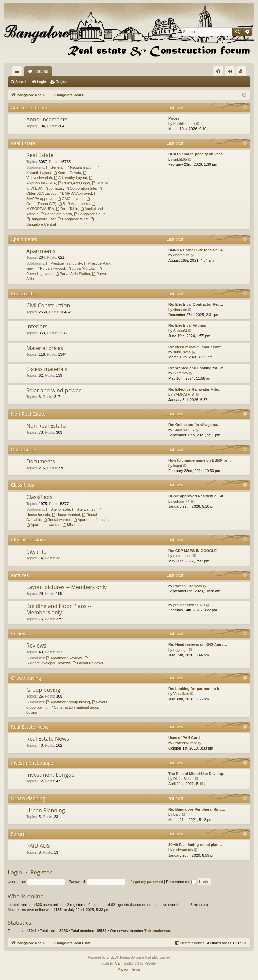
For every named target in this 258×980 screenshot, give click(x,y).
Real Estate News (30, 727)
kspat (178, 466)
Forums (125, 71)
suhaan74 (181, 501)
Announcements (29, 108)
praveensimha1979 (189, 605)
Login (41, 82)
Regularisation (79, 167)
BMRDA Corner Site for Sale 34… (197, 250)
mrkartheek (183, 556)
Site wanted (84, 509)
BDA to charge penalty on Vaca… (197, 154)
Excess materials (47, 369)
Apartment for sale (91, 520)
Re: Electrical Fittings (187, 325)
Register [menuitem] (243, 73)
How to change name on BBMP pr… (200, 460)
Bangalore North (56, 214)
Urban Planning (28, 798)
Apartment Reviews (64, 658)
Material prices (45, 348)
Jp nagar (54, 188)
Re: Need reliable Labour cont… (196, 347)
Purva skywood (50, 268)
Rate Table (67, 209)
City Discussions (29, 540)
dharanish (181, 255)
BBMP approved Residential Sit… (198, 496)
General (55, 167)
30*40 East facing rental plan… (195, 845)
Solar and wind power (53, 390)
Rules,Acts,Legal (74, 183)
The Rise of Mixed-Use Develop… (198, 774)
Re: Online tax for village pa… (195, 425)
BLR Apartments (74, 204)
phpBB (112, 957)
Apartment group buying (68, 702)
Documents (24, 449)
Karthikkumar (184, 124)
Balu (177, 814)
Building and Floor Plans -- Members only (59, 609)
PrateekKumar (185, 743)
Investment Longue (50, 775)
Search (21, 82)
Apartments (24, 239)
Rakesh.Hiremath (188, 586)
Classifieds (23, 485)
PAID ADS (38, 846)
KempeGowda (67, 173)
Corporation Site (81, 188)
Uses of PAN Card (184, 738)
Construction (25, 293)
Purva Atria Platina (73, 274)
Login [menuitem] (231, 73)
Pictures (20, 575)
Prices (174, 118)
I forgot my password (146, 882)
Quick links (18, 73)
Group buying (26, 678)
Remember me (181, 882)
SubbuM (180, 331)
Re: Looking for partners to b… (196, 689)
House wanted (66, 515)
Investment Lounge (32, 763)
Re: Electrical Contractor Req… (196, 304)
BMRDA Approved (75, 193)
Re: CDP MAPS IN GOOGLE (192, 551)
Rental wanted (57, 520)
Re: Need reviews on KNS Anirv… (198, 644)
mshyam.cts (183, 850)
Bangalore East (41, 219)
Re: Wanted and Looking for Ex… (198, 368)
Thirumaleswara (159, 931)
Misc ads (72, 525)
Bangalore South (90, 214)
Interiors (37, 326)
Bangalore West (73, 219)
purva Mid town (82, 268)
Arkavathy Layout (71, 178)
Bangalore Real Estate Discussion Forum (65, 71)
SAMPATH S (184, 394)
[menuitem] (218, 71)
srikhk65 (180, 159)
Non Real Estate (28, 414)
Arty (118, 963)
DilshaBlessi (183, 779)
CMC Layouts (71, 199)
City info (36, 552)
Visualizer (181, 694)
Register (63, 82)
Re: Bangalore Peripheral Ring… (197, 809)
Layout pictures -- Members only (67, 587)
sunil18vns (182, 352)
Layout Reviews (88, 663)
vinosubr (180, 310)
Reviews (20, 634)
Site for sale (58, 509)
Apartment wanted (43, 525)
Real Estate (23, 143)
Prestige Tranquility (64, 263)
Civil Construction (48, 305)
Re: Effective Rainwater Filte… (195, 389)
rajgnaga (181, 650)
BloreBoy (181, 373)
